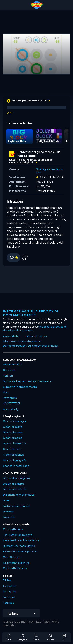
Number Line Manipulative (19, 546)
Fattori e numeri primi (16, 506)
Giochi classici (12, 449)
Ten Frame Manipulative (18, 535)
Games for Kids (12, 364)
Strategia (42, 169)
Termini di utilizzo (36, 336)
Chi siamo (9, 370)
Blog (6, 392)
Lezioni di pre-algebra (16, 478)
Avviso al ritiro (12, 336)
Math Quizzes (11, 557)
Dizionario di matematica (19, 495)
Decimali (8, 512)
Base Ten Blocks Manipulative (21, 540)
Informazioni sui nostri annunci (22, 341)
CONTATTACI (11, 404)
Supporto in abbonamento (20, 387)
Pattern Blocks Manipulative (20, 552)
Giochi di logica (13, 438)
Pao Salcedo (27, 156)
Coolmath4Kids (13, 529)
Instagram (9, 592)
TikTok (7, 580)
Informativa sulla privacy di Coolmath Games (30, 313)
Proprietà (9, 517)
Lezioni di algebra (14, 484)
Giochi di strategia (14, 421)
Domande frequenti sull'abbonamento (27, 381)
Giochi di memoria (14, 444)
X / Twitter (9, 586)
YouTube (8, 603)
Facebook (9, 597)
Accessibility (11, 409)
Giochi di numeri (13, 432)
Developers (10, 398)
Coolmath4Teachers (16, 563)
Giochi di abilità (13, 427)
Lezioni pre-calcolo (15, 489)
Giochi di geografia (15, 460)
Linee (6, 500)
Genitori (8, 376)
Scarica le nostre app (16, 466)
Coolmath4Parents (15, 568)
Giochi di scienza (13, 455)
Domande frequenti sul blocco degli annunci (30, 346)
